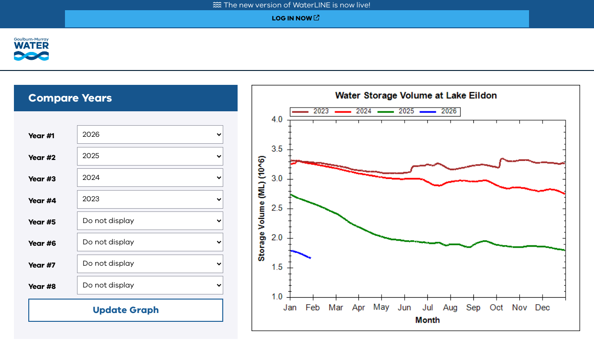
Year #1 (41, 136)
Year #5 (42, 222)
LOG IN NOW (292, 18)
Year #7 (42, 265)
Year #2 (42, 158)
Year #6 (42, 243)
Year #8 (42, 287)
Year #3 (42, 179)
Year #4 (42, 201)
